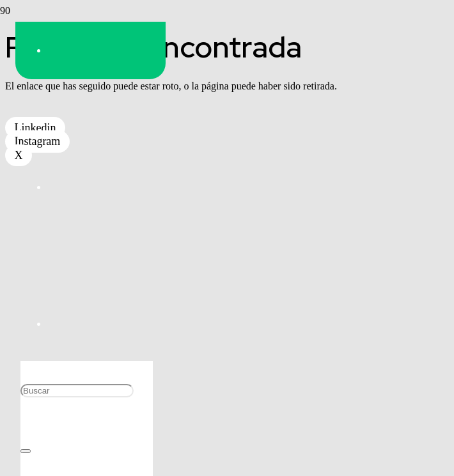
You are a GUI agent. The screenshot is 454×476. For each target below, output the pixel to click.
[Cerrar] (26, 451)
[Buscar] (77, 391)
